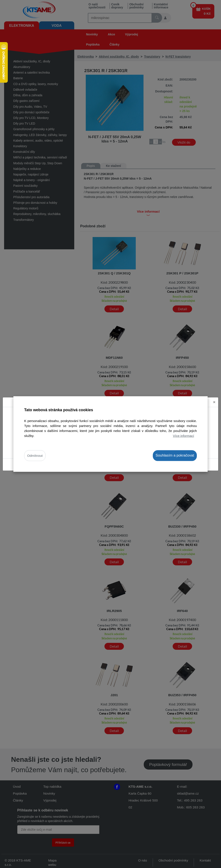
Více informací (183, 436)
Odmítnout (35, 456)
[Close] (214, 402)
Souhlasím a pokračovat (175, 455)
